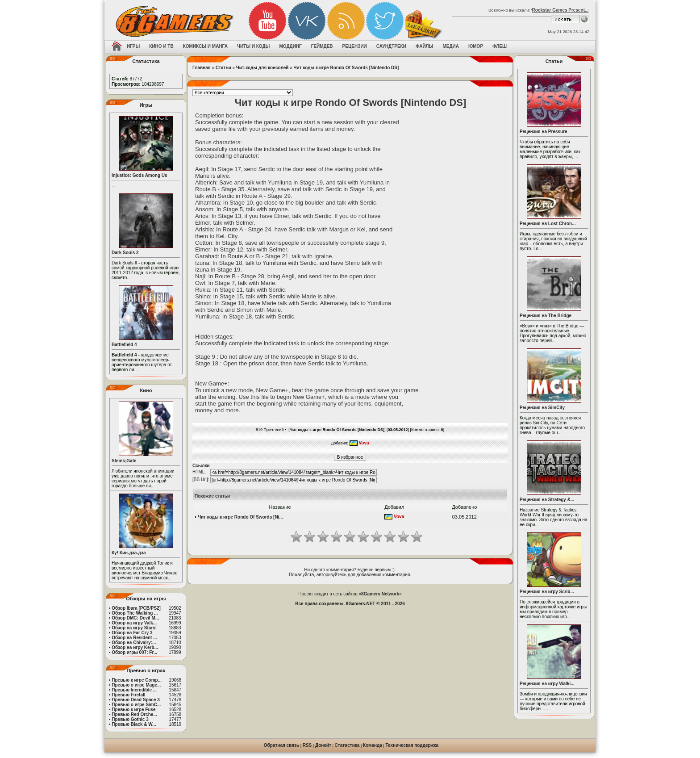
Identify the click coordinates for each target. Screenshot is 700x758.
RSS (307, 745)
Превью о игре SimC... (136, 705)
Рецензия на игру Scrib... (547, 592)
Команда (373, 745)
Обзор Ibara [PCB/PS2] (136, 608)
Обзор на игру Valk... (134, 623)
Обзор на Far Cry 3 (132, 633)
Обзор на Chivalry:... (134, 643)
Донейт (323, 745)
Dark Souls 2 (125, 253)
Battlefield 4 (124, 345)
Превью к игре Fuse (133, 710)
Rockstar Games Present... (560, 10)
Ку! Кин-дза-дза (129, 553)
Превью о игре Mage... (136, 685)
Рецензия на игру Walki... (547, 684)
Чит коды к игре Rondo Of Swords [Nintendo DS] (346, 68)
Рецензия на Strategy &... (547, 500)
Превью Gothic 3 (130, 719)
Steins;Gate (124, 461)
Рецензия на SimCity (542, 408)
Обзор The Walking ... (135, 613)
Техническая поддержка (412, 745)
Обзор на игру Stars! (134, 628)
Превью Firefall (128, 695)
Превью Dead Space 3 (136, 700)
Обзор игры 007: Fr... (134, 652)
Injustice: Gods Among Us (140, 175)
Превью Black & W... (134, 724)
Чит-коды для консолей (262, 68)
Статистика (347, 745)
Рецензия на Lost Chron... (548, 224)
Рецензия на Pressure (544, 132)
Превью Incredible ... (134, 690)
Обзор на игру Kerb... (135, 647)
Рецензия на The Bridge (546, 316)
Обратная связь (281, 745)
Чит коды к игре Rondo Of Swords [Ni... (240, 517)
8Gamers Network (380, 594)
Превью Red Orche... (134, 714)
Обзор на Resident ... (134, 638)
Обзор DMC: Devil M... (135, 618)
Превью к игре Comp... (137, 680)
